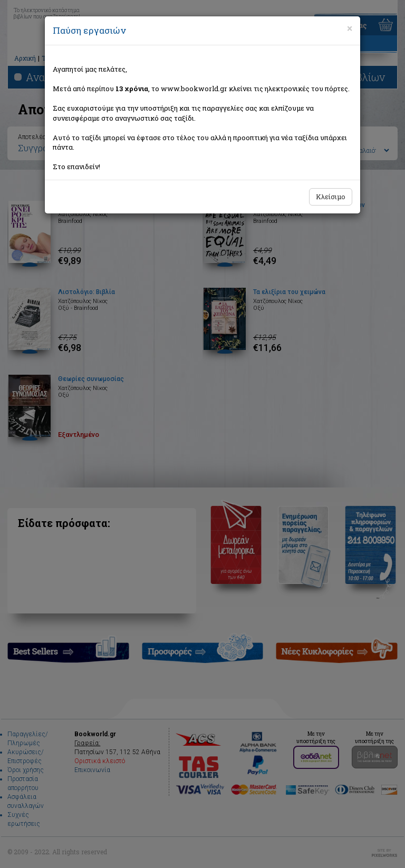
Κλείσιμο (331, 197)
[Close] (350, 28)
